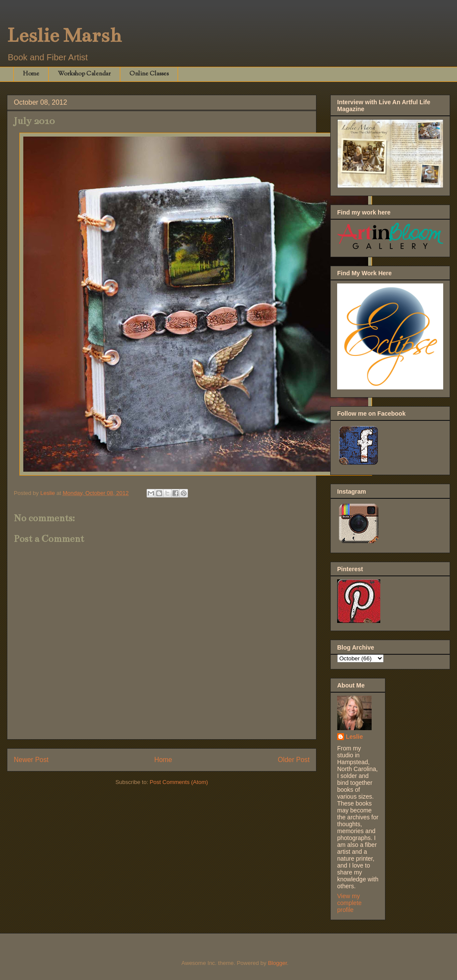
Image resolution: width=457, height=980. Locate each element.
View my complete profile (349, 903)
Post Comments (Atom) (179, 782)
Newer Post (31, 760)
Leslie (354, 737)
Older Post (294, 760)
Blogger (277, 963)
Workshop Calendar (84, 74)
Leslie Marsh (64, 35)
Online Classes (149, 74)
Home (31, 74)
